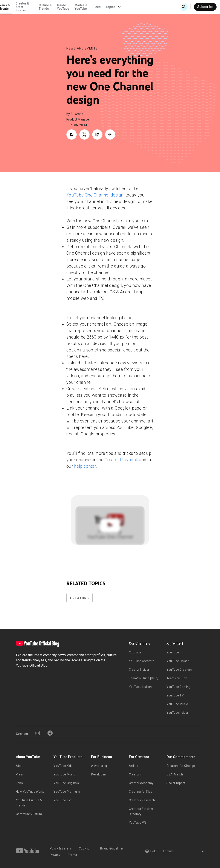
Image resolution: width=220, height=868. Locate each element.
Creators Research (142, 800)
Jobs (19, 783)
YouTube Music (177, 704)
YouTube (135, 652)
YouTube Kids (63, 766)
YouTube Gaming (179, 687)
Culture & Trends (101, 7)
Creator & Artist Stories (78, 7)
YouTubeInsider (177, 713)
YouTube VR (137, 823)
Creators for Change (181, 766)
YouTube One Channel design (95, 195)
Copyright (86, 848)
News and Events (82, 48)
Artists (134, 766)
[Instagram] (38, 733)
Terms (72, 855)
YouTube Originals (66, 783)
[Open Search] (184, 7)
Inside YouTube (119, 7)
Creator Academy (141, 783)
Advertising (99, 766)
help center (85, 466)
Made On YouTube (136, 7)
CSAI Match (175, 774)
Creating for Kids (141, 792)
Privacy (55, 855)
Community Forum (29, 814)
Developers (99, 774)
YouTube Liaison (140, 687)
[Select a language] (183, 852)
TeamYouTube (177, 678)
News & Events (60, 7)
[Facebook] (50, 733)
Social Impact (176, 783)
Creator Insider (139, 670)
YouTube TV (175, 695)
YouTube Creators (142, 661)
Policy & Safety (60, 848)
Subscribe (205, 7)
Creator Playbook (121, 460)
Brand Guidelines (112, 848)
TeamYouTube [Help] (144, 678)
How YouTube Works (30, 792)
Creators (79, 598)
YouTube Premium (67, 792)
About (20, 766)
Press (20, 774)
